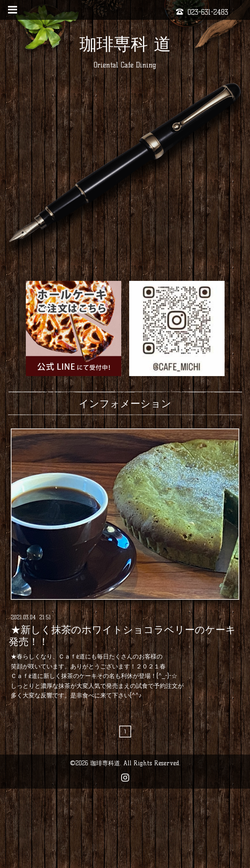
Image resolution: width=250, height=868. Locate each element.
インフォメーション (125, 403)
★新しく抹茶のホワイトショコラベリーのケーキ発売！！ (122, 636)
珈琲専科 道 (125, 44)
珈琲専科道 (105, 763)
